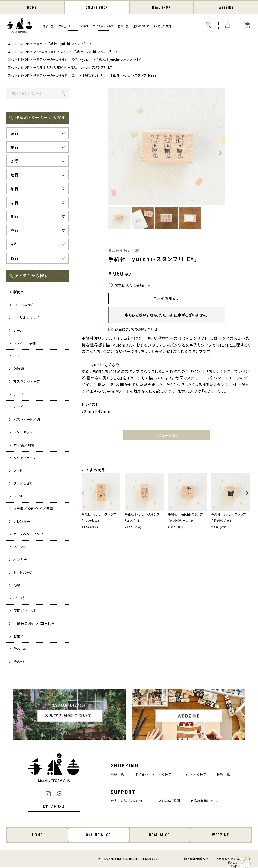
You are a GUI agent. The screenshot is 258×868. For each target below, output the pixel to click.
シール (19, 331)
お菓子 (19, 636)
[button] (83, 497)
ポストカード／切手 (29, 420)
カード (18, 407)
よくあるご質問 (162, 27)
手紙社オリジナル (99, 75)
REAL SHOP (161, 8)
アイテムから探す (103, 27)
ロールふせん (24, 305)
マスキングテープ (27, 381)
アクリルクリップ (26, 318)
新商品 (19, 292)
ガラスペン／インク (28, 535)
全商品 (40, 44)
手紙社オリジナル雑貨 (51, 68)
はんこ (68, 52)
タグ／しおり (23, 483)
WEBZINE (226, 8)
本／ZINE (21, 547)
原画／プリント (25, 611)
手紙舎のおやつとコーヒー (34, 624)
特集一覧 (123, 27)
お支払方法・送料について (128, 801)
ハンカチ (20, 560)
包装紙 (19, 369)
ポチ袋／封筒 (24, 445)
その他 (19, 662)
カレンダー (22, 522)
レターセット (23, 433)
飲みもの (21, 649)
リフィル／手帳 (25, 343)
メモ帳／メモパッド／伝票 (33, 509)
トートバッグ (23, 573)
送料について (141, 27)
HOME (32, 8)
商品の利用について (207, 801)
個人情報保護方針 (196, 859)
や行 (79, 60)
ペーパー (21, 598)
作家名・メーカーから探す (73, 27)
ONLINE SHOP (97, 8)
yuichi (91, 60)
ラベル (19, 496)
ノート (18, 471)
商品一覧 (48, 27)
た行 (79, 75)
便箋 (17, 585)
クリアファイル (25, 458)
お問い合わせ (51, 806)
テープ (19, 394)
